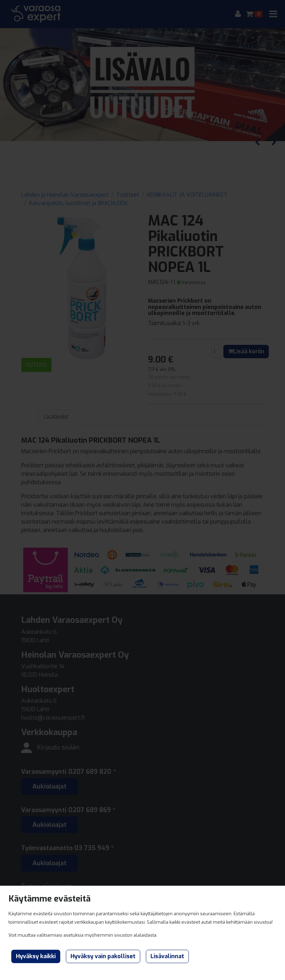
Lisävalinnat (167, 956)
